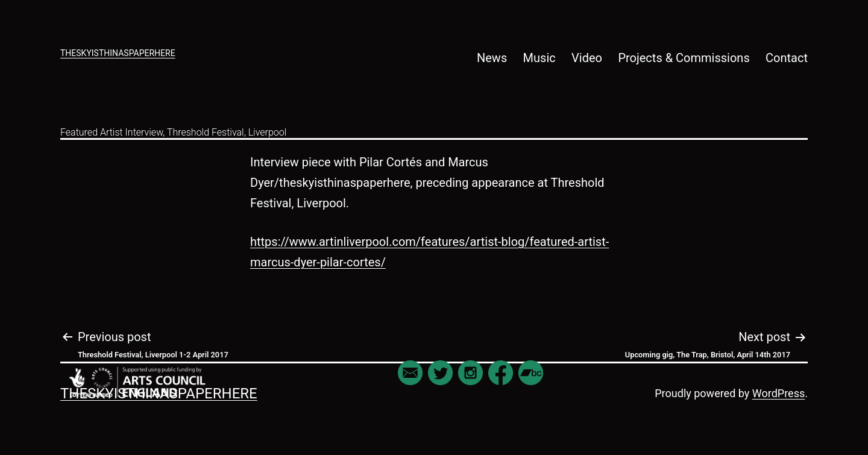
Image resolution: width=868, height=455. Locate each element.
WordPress (778, 393)
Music (539, 58)
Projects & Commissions (684, 58)
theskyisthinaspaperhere (118, 53)
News (492, 58)
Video (587, 58)
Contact (787, 58)
